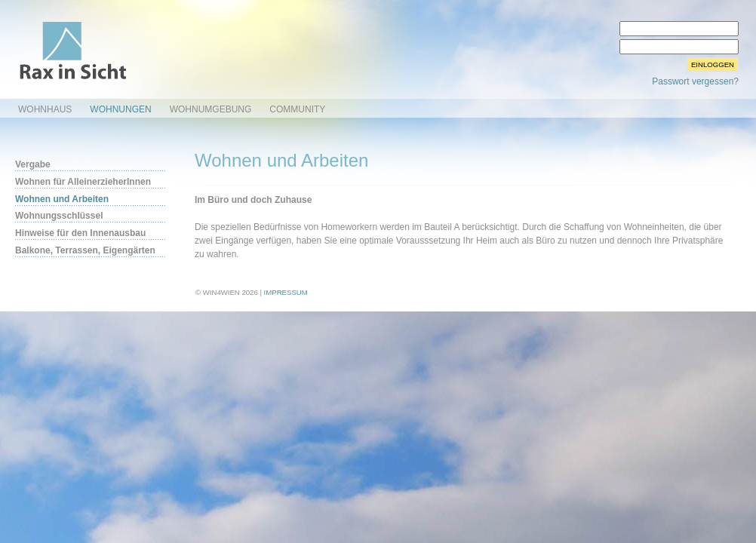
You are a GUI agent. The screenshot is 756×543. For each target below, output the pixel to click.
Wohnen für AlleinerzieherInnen (83, 182)
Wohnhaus (45, 109)
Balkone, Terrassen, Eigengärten (85, 250)
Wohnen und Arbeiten (62, 199)
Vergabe (33, 164)
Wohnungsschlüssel (59, 216)
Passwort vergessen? (695, 81)
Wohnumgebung (211, 109)
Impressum (286, 292)
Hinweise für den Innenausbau (80, 233)
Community (297, 109)
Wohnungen (120, 109)
